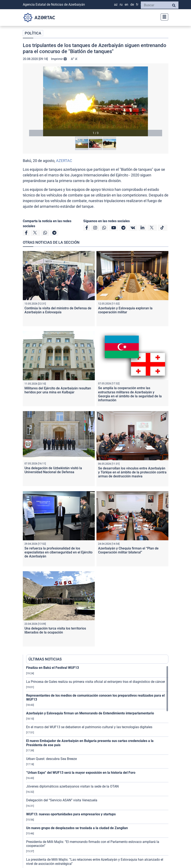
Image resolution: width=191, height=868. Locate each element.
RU (121, 4)
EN (126, 4)
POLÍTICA (33, 33)
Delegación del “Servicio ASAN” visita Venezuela (62, 800)
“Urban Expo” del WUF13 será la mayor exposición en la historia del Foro (81, 773)
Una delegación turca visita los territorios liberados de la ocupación (55, 630)
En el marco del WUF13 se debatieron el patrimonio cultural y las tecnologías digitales (89, 727)
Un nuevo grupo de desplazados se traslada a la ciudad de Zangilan (77, 828)
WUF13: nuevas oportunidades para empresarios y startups (71, 814)
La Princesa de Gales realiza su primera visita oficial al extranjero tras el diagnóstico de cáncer (96, 682)
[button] (96, 101)
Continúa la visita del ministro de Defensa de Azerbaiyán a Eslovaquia (58, 310)
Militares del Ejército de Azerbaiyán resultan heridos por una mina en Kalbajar (58, 390)
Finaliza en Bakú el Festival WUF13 (53, 668)
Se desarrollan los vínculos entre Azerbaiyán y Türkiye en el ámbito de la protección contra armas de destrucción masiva (132, 472)
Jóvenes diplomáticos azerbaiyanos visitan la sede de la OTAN (72, 786)
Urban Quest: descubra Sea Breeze (51, 759)
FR (137, 4)
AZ (116, 4)
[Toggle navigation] (163, 16)
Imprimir (59, 59)
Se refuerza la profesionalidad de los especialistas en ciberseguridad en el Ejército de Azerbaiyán (58, 552)
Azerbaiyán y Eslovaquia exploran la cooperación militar (125, 310)
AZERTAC (64, 161)
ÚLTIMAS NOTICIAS (45, 659)
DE (132, 4)
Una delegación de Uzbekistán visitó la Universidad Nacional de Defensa (53, 470)
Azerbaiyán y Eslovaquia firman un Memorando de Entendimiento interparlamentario (90, 713)
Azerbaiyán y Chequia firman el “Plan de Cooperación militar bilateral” (128, 550)
